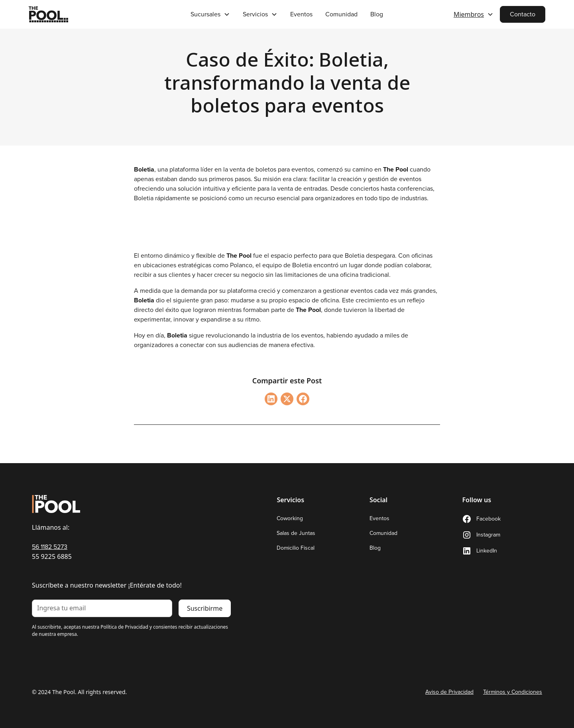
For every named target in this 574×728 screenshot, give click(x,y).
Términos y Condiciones (513, 692)
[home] (83, 14)
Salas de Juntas (296, 533)
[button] (210, 14)
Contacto (523, 14)
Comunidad (341, 14)
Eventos (301, 14)
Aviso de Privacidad (449, 692)
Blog (377, 14)
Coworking (290, 518)
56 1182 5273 (50, 547)
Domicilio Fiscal (296, 548)
